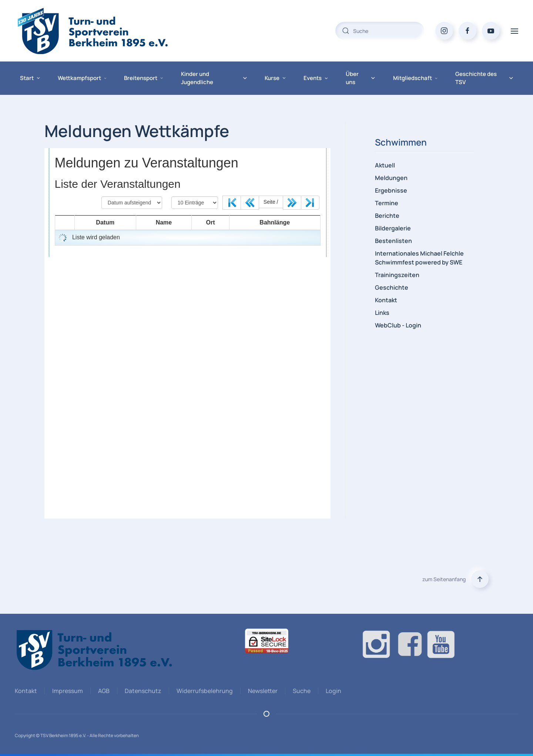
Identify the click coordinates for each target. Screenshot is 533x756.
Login (332, 691)
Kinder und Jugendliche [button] (214, 78)
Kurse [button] (275, 78)
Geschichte (392, 287)
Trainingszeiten (397, 275)
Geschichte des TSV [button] (484, 78)
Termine (387, 203)
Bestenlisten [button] (393, 241)
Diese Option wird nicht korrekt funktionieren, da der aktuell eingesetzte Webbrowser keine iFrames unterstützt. (187, 333)
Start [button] (30, 78)
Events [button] (316, 78)
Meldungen (391, 178)
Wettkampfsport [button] (82, 78)
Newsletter (262, 691)
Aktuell (385, 165)
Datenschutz (142, 691)
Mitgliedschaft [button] (415, 78)
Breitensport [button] (143, 78)
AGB (103, 691)
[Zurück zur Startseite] (107, 31)
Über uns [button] (361, 78)
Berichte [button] (387, 216)
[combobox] (380, 31)
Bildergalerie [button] (393, 228)
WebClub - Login (398, 325)
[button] (514, 31)
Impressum (66, 691)
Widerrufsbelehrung (204, 691)
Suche (301, 691)
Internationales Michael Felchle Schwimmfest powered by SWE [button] (419, 258)
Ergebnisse (391, 190)
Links (382, 313)
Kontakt (386, 300)
